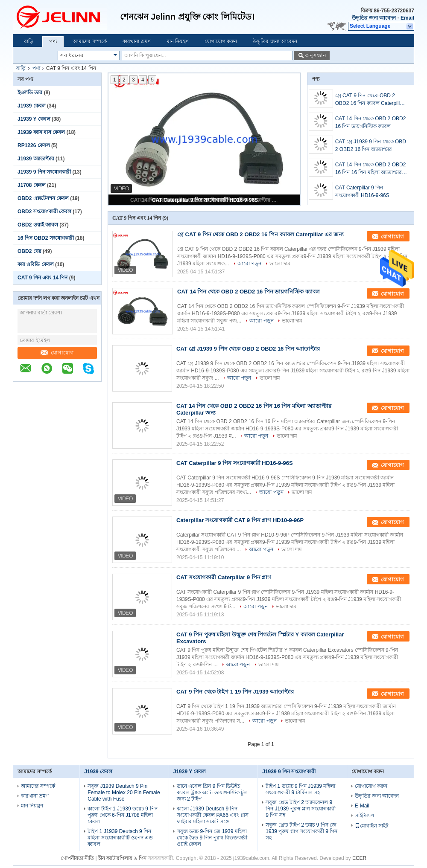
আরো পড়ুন (249, 264)
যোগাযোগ (57, 353)
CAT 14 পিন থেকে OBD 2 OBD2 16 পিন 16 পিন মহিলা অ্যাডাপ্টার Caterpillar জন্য (371, 169)
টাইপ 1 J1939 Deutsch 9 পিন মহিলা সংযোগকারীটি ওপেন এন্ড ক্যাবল (120, 838)
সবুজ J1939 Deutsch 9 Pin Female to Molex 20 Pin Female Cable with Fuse (124, 793)
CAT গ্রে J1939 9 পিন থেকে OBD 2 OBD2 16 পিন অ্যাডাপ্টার (371, 145)
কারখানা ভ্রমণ (136, 41)
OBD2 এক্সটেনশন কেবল (43, 198)
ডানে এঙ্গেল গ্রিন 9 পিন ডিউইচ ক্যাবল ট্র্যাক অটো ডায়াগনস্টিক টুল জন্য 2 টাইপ (212, 793)
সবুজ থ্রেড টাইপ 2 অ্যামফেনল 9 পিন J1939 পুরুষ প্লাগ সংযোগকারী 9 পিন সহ (301, 809)
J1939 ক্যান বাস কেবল (41, 132)
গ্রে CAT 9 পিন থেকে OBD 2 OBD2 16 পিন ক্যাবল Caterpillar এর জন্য (370, 100)
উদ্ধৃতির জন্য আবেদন (374, 18)
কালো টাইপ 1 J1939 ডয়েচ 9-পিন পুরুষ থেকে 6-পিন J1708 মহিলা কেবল (123, 815)
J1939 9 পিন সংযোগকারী (44, 172)
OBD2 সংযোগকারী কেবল (44, 212)
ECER (359, 858)
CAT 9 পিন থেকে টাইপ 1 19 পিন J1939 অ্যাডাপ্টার (235, 692)
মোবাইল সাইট (372, 826)
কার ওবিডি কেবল (36, 264)
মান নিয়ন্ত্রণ (178, 41)
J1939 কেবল (32, 106)
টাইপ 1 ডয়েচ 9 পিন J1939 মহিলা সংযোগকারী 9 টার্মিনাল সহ (300, 789)
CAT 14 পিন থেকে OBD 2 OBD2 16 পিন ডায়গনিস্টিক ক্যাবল (371, 122)
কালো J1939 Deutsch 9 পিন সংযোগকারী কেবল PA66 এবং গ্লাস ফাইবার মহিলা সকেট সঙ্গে (213, 815)
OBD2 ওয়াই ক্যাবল (38, 225)
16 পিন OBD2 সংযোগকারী (46, 238)
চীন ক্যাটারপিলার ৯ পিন (122, 858)
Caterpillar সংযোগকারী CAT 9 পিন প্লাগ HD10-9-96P (240, 520)
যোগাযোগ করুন (221, 41)
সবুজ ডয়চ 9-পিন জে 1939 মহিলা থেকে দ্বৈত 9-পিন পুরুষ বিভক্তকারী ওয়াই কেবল (212, 838)
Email (407, 18)
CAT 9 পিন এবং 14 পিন (42, 278)
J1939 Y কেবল (34, 119)
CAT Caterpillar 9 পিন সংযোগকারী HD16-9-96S (205, 200)
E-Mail (362, 806)
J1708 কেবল (32, 185)
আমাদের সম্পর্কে (90, 41)
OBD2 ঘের (29, 251)
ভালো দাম (280, 264)
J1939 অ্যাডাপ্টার (36, 159)
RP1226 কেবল (34, 145)
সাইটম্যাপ (364, 816)
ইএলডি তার (30, 93)
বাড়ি (29, 41)
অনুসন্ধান (316, 55)
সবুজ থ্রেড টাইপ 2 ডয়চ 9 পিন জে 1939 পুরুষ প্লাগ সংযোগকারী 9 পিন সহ (301, 831)
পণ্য (53, 41)
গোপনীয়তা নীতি (77, 858)
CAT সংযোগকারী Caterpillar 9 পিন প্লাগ (224, 577)
